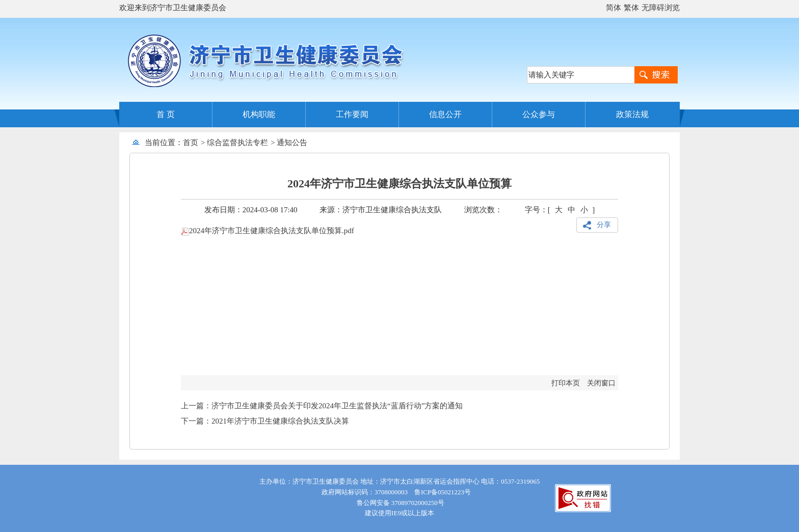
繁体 (631, 8)
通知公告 (292, 143)
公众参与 (539, 114)
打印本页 (566, 383)
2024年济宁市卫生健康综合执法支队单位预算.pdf (268, 231)
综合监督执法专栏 (237, 143)
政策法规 (632, 114)
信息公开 (445, 114)
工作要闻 (352, 114)
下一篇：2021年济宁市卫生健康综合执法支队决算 (265, 421)
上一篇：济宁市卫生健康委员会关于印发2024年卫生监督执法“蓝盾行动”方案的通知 (322, 406)
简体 (614, 8)
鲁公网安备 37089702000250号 (400, 503)
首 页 (166, 114)
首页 (191, 143)
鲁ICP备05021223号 (443, 492)
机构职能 (259, 114)
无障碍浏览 (661, 8)
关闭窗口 (601, 383)
